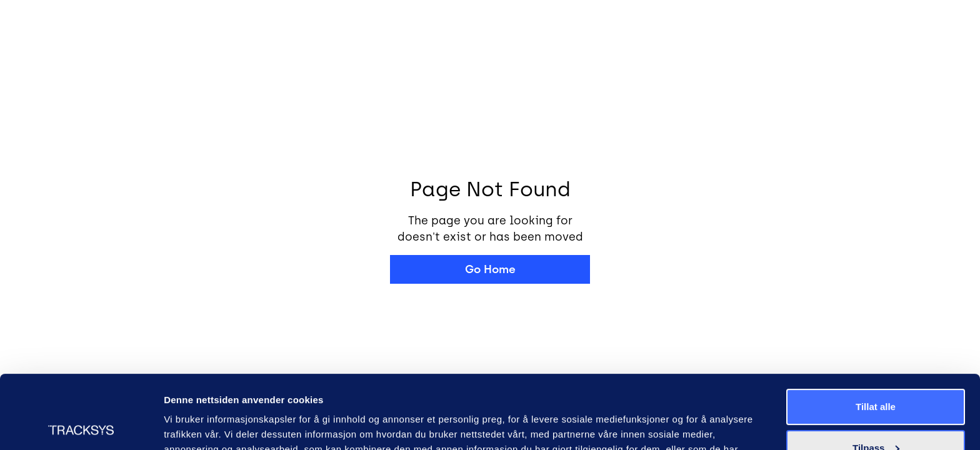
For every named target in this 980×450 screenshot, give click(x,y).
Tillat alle (876, 333)
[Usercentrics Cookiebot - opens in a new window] (81, 426)
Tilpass (876, 374)
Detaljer (181, 425)
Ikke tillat (876, 415)
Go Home (490, 269)
